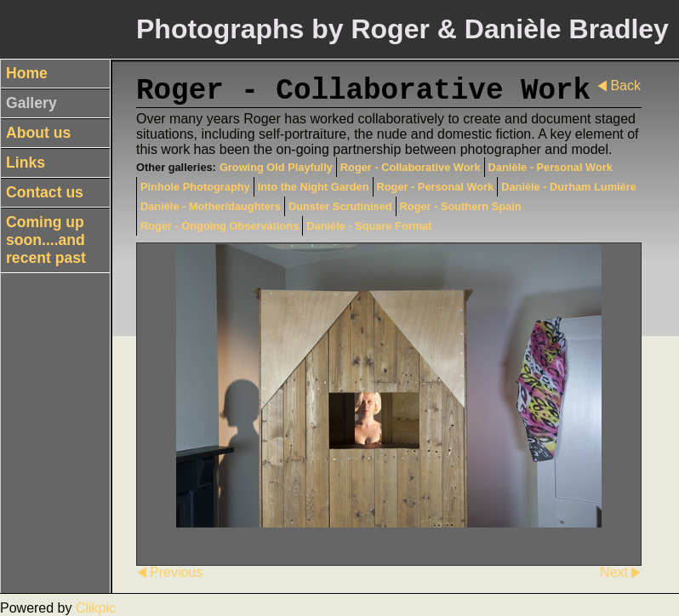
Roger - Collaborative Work (411, 167)
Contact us (45, 192)
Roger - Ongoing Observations (220, 226)
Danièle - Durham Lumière (569, 187)
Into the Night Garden (314, 187)
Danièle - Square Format (369, 226)
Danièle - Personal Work (551, 167)
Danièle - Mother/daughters (211, 206)
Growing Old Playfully (276, 167)
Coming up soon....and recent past (46, 240)
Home (27, 73)
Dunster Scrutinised (340, 206)
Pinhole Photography (195, 187)
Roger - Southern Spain (461, 206)
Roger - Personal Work (436, 187)
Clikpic (96, 608)
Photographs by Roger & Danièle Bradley (402, 29)
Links (26, 163)
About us (38, 133)
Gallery (31, 103)
